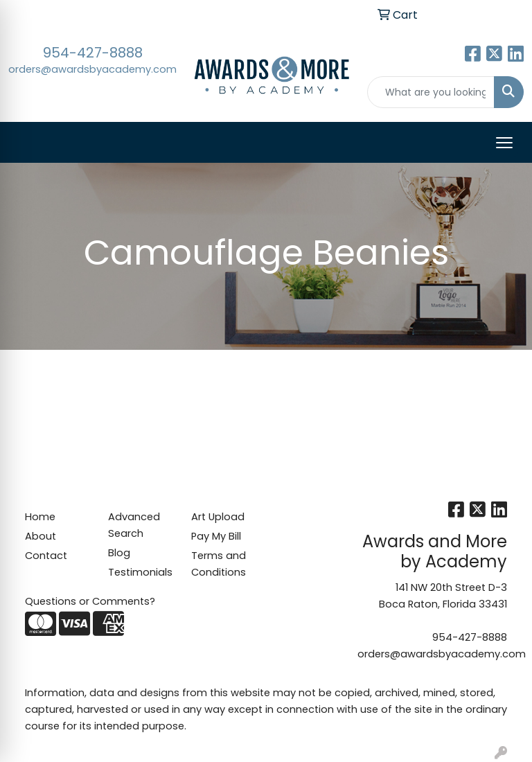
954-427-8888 (93, 53)
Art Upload (218, 517)
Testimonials (140, 572)
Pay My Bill (216, 536)
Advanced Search (134, 525)
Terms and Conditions (219, 564)
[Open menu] (504, 143)
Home (40, 517)
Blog (119, 553)
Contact (46, 556)
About (41, 536)
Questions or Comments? (90, 601)
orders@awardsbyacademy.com (92, 69)
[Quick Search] (431, 92)
